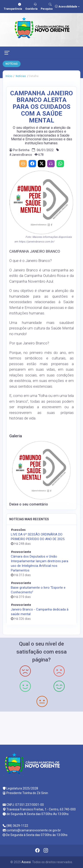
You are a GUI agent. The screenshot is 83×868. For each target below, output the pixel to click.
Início (9, 76)
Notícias (20, 76)
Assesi (26, 862)
